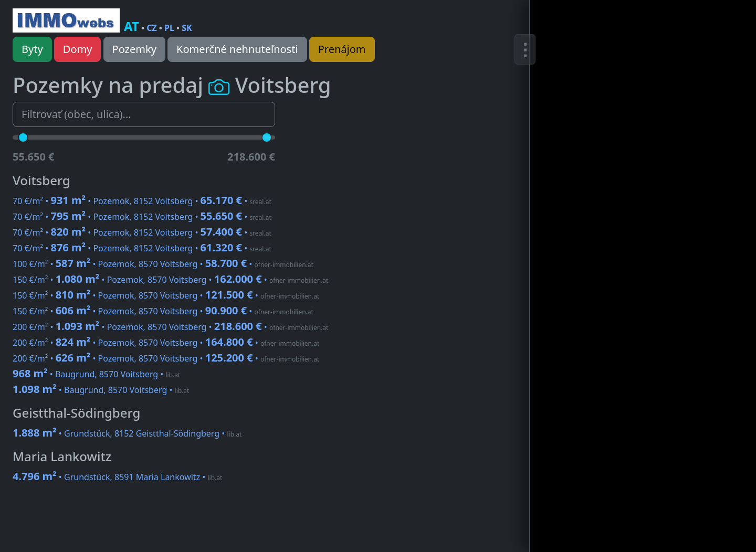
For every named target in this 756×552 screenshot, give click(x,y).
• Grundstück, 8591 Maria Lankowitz (117, 477)
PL (169, 28)
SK (187, 28)
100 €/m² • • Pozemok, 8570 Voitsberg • (163, 264)
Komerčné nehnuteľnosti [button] (237, 49)
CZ (152, 28)
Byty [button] (32, 49)
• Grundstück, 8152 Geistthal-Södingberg (127, 433)
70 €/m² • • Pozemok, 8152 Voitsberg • (142, 201)
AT (132, 26)
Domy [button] (78, 49)
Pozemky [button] (134, 49)
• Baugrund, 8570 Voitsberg (96, 374)
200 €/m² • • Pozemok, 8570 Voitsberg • (170, 327)
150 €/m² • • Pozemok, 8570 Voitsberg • (170, 280)
